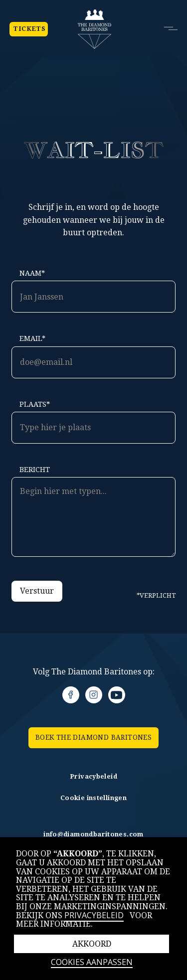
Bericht (35, 470)
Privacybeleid (94, 915)
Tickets (29, 29)
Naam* (32, 273)
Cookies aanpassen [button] (92, 963)
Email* (32, 338)
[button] (169, 28)
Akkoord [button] (92, 944)
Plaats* (35, 404)
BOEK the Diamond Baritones (94, 737)
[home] (94, 29)
